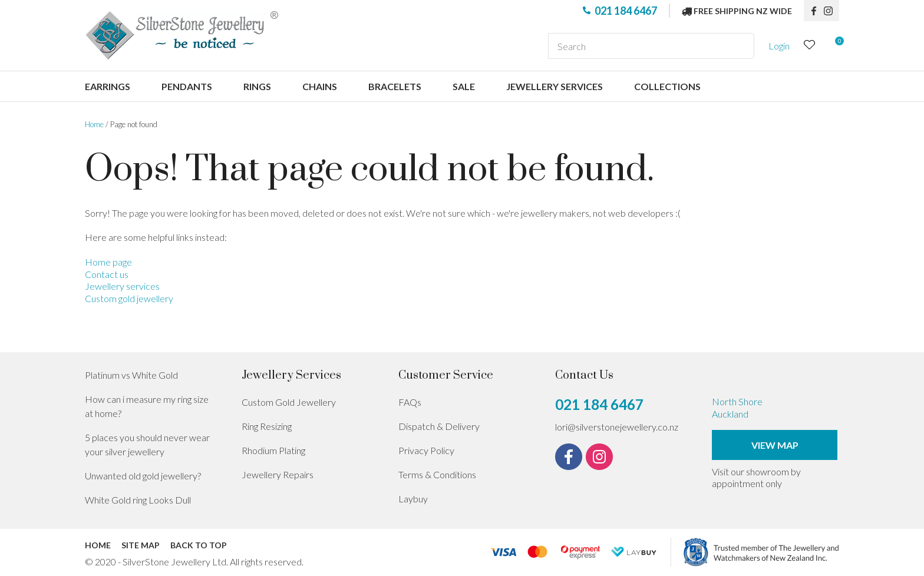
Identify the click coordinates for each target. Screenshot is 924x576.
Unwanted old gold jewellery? (143, 476)
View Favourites (810, 46)
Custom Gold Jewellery (289, 402)
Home (94, 124)
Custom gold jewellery (129, 298)
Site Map (141, 545)
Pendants (187, 86)
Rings (257, 86)
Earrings (108, 86)
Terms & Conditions (437, 474)
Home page (108, 262)
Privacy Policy (426, 450)
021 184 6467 (626, 11)
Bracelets (395, 86)
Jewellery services (555, 86)
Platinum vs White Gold (131, 375)
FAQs (410, 402)
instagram (831, 11)
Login (779, 46)
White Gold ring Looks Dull (138, 500)
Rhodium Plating (273, 450)
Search (740, 46)
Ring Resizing (267, 426)
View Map (775, 445)
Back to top (199, 545)
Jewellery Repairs (278, 474)
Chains (320, 86)
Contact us (107, 274)
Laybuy (413, 499)
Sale (464, 86)
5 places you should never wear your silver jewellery (147, 444)
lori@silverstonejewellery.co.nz (617, 427)
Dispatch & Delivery (439, 426)
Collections (667, 86)
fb (814, 11)
